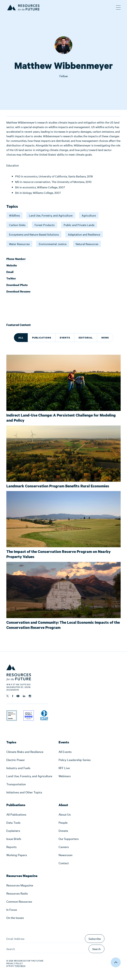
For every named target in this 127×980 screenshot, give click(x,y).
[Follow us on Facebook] (13, 696)
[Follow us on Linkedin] (24, 696)
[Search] (47, 949)
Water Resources (19, 244)
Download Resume (18, 291)
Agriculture (89, 215)
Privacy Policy (15, 963)
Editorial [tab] (86, 338)
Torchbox (20, 966)
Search (96, 949)
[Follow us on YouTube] (18, 696)
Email (10, 272)
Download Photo (17, 285)
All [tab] (21, 338)
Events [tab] (65, 338)
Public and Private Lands (79, 225)
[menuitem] (29, 752)
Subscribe (95, 939)
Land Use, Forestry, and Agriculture (51, 215)
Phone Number (16, 259)
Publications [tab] (42, 338)
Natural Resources (87, 244)
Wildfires (14, 215)
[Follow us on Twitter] (7, 696)
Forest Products (45, 225)
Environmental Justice (53, 244)
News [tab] (105, 338)
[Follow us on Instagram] (30, 696)
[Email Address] (45, 939)
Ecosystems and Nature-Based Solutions (34, 234)
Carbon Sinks (17, 225)
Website (12, 266)
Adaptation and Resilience (84, 234)
